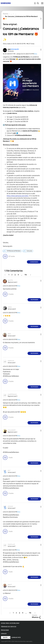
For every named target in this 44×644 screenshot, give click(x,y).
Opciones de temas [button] (38, 19)
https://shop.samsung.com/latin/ (18, 196)
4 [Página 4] (18, 275)
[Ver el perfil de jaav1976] (10, 280)
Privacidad (5, 630)
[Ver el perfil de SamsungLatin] (15, 49)
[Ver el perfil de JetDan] (10, 307)
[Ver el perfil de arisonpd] (10, 506)
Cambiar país (16, 637)
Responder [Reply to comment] (34, 300)
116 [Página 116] (26, 275)
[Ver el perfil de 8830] (9, 334)
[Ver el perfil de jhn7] (9, 470)
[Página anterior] (6, 275)
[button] (38, 50)
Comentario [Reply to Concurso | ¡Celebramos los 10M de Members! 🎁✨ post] (34, 262)
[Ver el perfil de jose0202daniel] (12, 394)
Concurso (29, 251)
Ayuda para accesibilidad (10, 623)
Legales (4, 634)
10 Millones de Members (14, 251)
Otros (35, 54)
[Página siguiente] (30, 275)
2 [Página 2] (12, 275)
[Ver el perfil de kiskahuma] (11, 361)
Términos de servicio (9, 627)
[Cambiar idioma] (6, 637)
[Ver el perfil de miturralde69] (12, 430)
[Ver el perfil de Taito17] (10, 585)
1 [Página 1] (9, 275)
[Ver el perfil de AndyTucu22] (11, 544)
